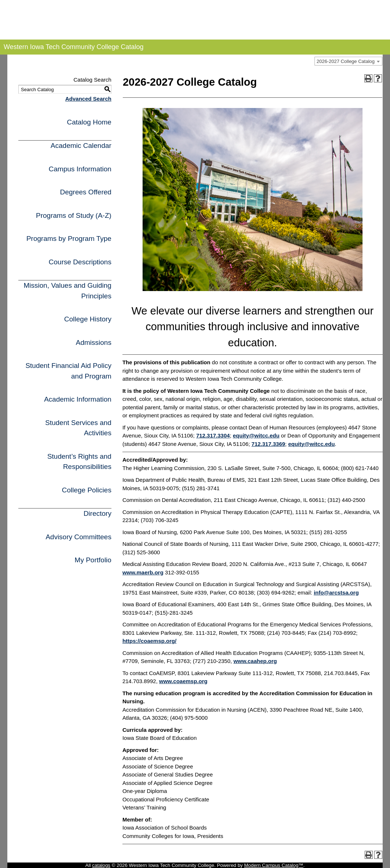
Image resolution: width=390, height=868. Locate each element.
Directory (97, 513)
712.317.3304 (213, 435)
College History (88, 319)
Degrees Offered (86, 192)
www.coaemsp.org (183, 681)
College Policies (87, 490)
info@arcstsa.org (336, 593)
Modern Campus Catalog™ (274, 865)
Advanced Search (88, 99)
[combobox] (348, 61)
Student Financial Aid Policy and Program (68, 371)
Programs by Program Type (69, 239)
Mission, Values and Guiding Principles (67, 291)
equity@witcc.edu (256, 435)
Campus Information (80, 169)
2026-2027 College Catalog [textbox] (346, 61)
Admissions (94, 342)
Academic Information (78, 399)
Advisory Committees (78, 537)
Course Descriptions (80, 262)
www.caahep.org (255, 661)
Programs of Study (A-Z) (74, 215)
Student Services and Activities (78, 428)
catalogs (101, 865)
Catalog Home (89, 122)
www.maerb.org (143, 572)
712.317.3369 (268, 444)
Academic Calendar (81, 146)
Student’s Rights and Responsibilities (79, 462)
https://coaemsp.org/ (150, 641)
